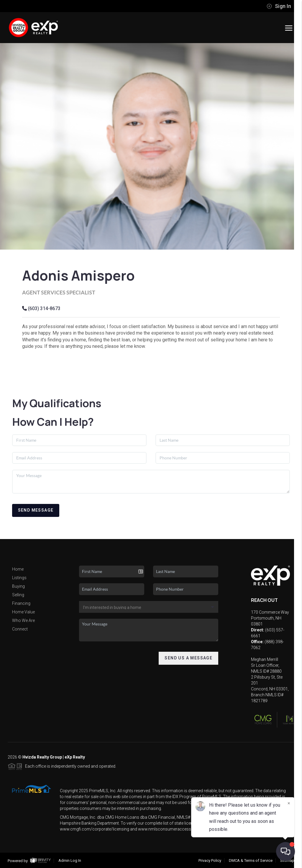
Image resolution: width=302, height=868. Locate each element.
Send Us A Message (188, 658)
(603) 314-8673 (44, 308)
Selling (18, 595)
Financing (21, 603)
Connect (20, 629)
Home (18, 569)
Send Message (36, 510)
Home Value (23, 612)
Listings (19, 578)
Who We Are (23, 620)
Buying (18, 586)
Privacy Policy (210, 860)
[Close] (289, 803)
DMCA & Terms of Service (251, 860)
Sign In (279, 6)
